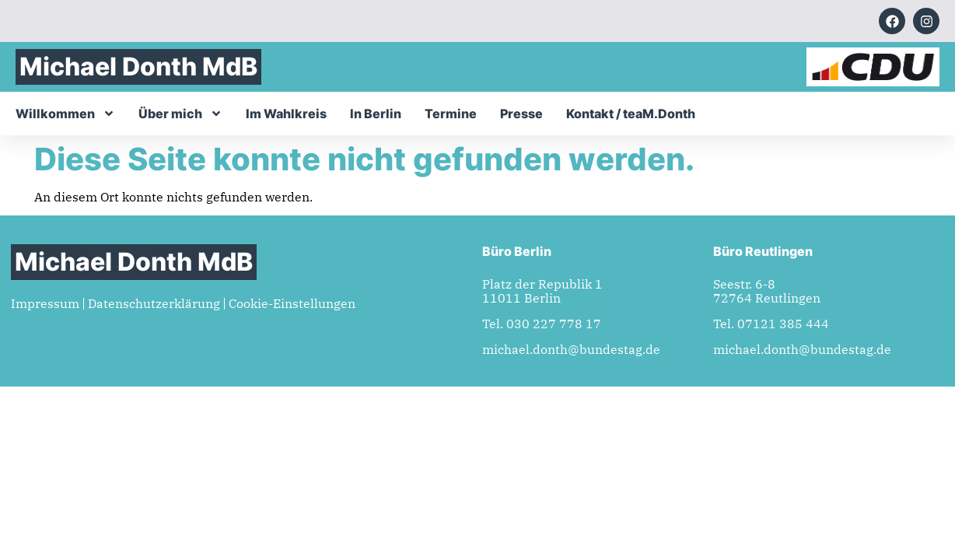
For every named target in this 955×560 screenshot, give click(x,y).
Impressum (45, 303)
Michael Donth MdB (138, 66)
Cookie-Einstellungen (292, 303)
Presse (521, 114)
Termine (451, 114)
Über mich (180, 114)
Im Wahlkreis (286, 114)
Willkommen (65, 114)
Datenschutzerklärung (154, 303)
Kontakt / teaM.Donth (631, 114)
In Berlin (376, 114)
